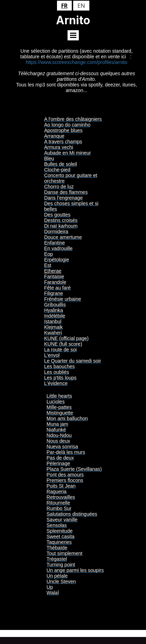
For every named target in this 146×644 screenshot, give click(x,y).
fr (64, 6)
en (81, 6)
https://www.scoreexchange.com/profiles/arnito (77, 62)
